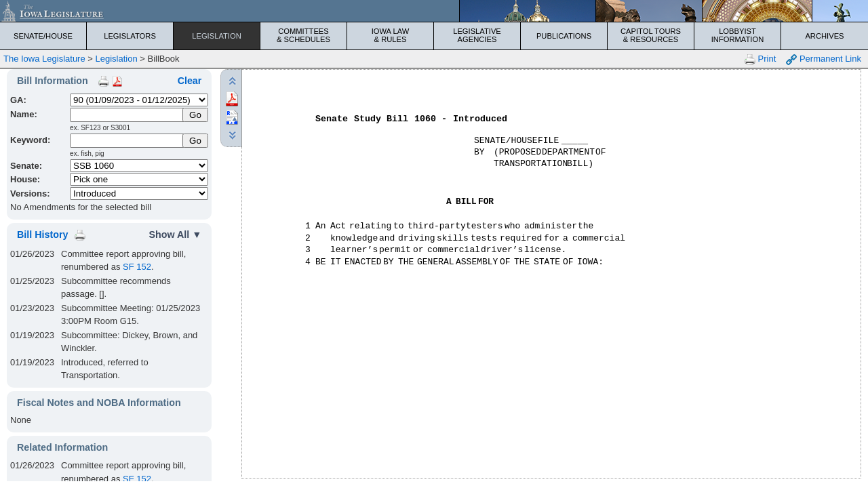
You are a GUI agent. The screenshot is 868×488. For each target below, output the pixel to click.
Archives (824, 36)
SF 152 (137, 267)
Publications (564, 36)
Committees (303, 35)
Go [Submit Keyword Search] (195, 141)
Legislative (477, 35)
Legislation (217, 36)
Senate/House (43, 36)
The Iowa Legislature (44, 59)
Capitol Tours (651, 35)
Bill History (42, 235)
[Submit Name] (196, 115)
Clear (190, 81)
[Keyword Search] (127, 141)
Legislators (130, 36)
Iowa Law (390, 35)
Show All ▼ (175, 235)
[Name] (127, 115)
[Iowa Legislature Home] (434, 11)
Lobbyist (737, 35)
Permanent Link (824, 59)
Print (760, 59)
